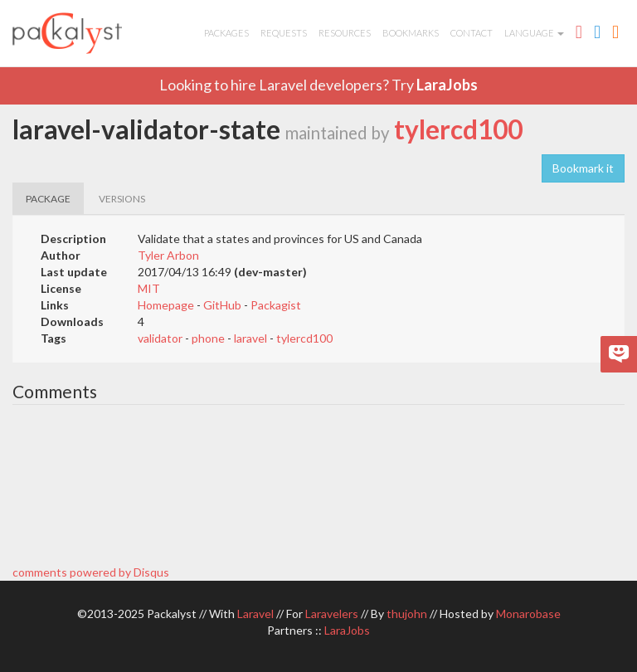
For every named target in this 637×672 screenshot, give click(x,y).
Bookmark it (583, 168)
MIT (149, 288)
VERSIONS (122, 199)
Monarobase (528, 614)
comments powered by (91, 572)
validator (160, 338)
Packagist (276, 305)
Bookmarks (411, 33)
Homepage (166, 305)
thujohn (407, 614)
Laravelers (332, 614)
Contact (472, 33)
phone (208, 338)
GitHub (222, 305)
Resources (345, 33)
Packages (226, 33)
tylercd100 (458, 129)
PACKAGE (48, 199)
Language (534, 33)
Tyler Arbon (168, 255)
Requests (284, 33)
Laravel (255, 614)
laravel (250, 338)
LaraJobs (447, 85)
